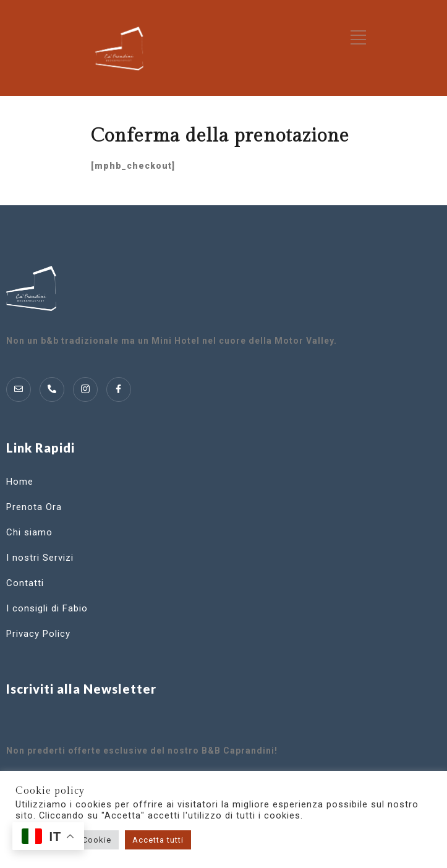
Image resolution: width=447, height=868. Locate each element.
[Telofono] (52, 389)
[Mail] (19, 389)
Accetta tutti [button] (158, 840)
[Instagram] (85, 389)
